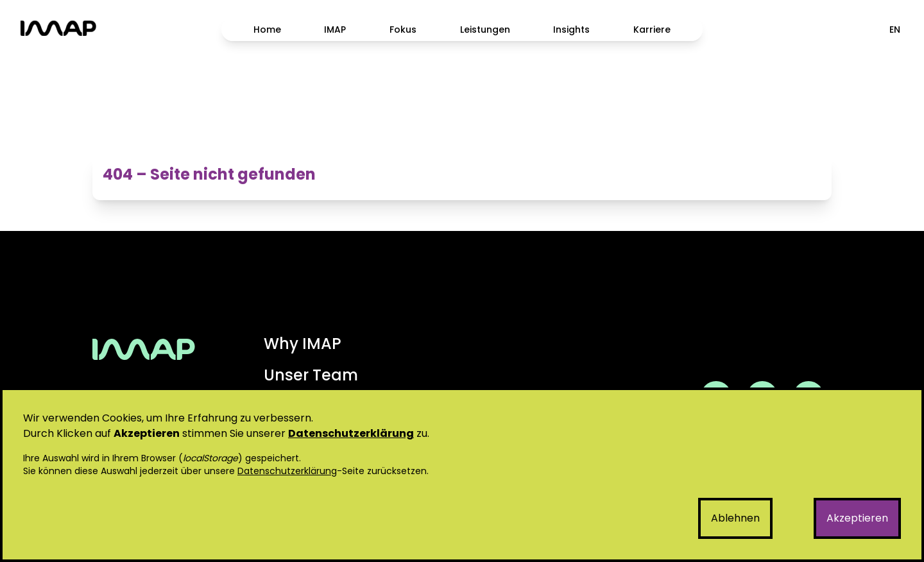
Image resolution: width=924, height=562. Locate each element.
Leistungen (485, 30)
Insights (571, 30)
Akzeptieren (857, 518)
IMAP (335, 30)
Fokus (403, 30)
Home (267, 30)
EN (895, 30)
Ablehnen (735, 518)
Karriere (652, 30)
